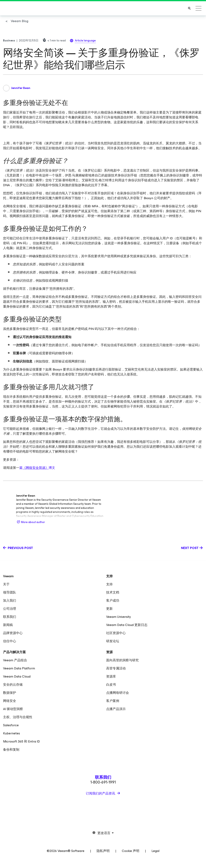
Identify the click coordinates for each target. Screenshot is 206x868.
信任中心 (10, 641)
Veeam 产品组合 (15, 660)
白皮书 (111, 685)
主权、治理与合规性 (18, 717)
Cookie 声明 (131, 851)
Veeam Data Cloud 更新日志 (127, 625)
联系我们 (10, 617)
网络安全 (10, 701)
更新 (109, 609)
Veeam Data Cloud (17, 676)
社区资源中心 (116, 633)
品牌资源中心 (13, 633)
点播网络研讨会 (118, 693)
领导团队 (10, 592)
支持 (109, 584)
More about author (31, 522)
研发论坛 (113, 641)
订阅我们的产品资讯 (101, 793)
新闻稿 (8, 625)
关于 (6, 584)
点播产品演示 (116, 709)
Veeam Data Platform (19, 668)
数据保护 (10, 693)
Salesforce (11, 725)
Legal (155, 851)
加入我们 (10, 600)
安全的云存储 (13, 685)
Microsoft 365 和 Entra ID (21, 741)
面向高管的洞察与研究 (122, 660)
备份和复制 (11, 750)
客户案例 (113, 701)
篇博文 (37, 468)
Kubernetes (11, 733)
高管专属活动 (116, 668)
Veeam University (119, 617)
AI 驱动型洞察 (13, 709)
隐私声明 (103, 851)
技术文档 (113, 592)
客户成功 (113, 600)
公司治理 (10, 609)
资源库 (111, 676)
